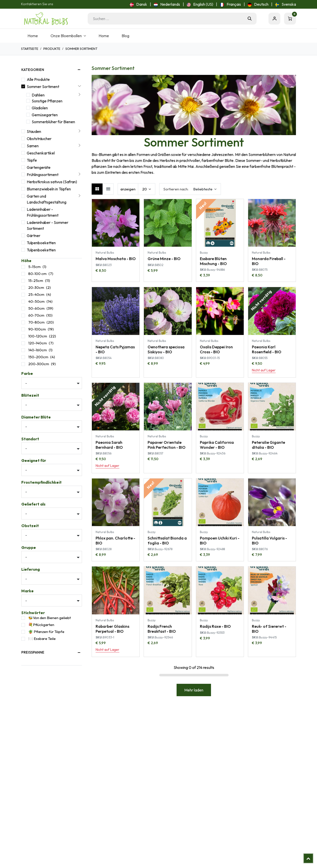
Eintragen (274, 19)
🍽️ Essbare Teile (42, 639)
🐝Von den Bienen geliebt (50, 618)
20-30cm (36, 287)
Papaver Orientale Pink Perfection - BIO (167, 445)
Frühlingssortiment (43, 175)
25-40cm (36, 294)
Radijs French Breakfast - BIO (162, 629)
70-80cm (36, 322)
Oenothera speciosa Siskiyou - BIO (166, 349)
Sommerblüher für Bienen (53, 122)
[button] (190, 189)
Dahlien (38, 95)
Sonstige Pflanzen (47, 101)
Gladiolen (40, 108)
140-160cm (38, 350)
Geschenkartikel (41, 153)
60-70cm (36, 315)
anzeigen (128, 189)
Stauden (34, 131)
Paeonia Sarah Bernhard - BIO (109, 445)
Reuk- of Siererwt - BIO (269, 629)
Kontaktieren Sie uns (37, 4)
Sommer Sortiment (43, 87)
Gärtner (34, 236)
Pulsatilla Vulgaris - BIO (269, 540)
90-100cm (37, 329)
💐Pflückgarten (41, 625)
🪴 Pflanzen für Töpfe (46, 632)
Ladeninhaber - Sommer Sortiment (48, 225)
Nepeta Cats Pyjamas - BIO (115, 349)
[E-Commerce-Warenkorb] (290, 19)
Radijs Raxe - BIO (215, 626)
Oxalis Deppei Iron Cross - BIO (216, 349)
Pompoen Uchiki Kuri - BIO (220, 540)
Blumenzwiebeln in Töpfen (49, 189)
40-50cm (36, 301)
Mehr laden (194, 690)
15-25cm (36, 281)
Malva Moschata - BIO (116, 259)
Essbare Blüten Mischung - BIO (213, 261)
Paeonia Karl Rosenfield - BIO (267, 349)
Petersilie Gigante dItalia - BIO (268, 445)
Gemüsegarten (45, 115)
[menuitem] (138, 4)
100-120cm (38, 336)
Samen (33, 146)
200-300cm (39, 364)
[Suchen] (250, 19)
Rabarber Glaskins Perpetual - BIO (112, 629)
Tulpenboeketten (41, 243)
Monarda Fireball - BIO (269, 261)
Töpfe (32, 160)
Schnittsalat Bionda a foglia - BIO (167, 540)
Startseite (30, 49)
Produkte (52, 49)
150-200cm (38, 357)
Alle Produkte (38, 79)
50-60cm (36, 308)
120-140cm (38, 343)
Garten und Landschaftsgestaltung (47, 199)
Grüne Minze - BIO (164, 259)
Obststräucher (39, 139)
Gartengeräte (39, 167)
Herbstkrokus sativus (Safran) (52, 182)
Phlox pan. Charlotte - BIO (115, 540)
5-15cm (34, 267)
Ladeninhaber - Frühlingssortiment (43, 212)
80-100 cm (37, 274)
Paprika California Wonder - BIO (217, 445)
